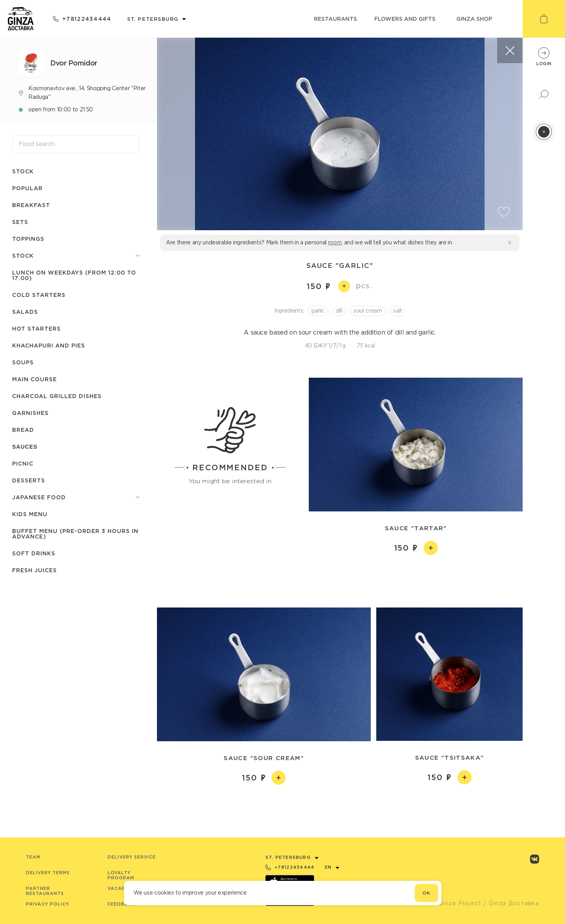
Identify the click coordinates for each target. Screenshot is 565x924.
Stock (23, 171)
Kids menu (30, 514)
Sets (20, 222)
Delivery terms (48, 873)
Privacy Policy (47, 904)
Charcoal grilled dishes (57, 396)
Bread (23, 430)
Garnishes (30, 413)
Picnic (23, 463)
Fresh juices (35, 570)
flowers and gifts (405, 19)
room (335, 242)
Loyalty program (121, 875)
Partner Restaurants (45, 891)
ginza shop (474, 19)
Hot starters (36, 328)
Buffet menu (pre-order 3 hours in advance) (75, 534)
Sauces (25, 447)
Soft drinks (34, 553)
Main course (35, 379)
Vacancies (122, 888)
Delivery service (132, 857)
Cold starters (39, 295)
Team (33, 857)
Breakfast (31, 205)
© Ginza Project (456, 903)
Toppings (28, 239)
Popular (27, 188)
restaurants (335, 19)
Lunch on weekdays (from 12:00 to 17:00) (74, 275)
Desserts (29, 480)
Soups (23, 362)
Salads (25, 312)
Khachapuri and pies (49, 345)
